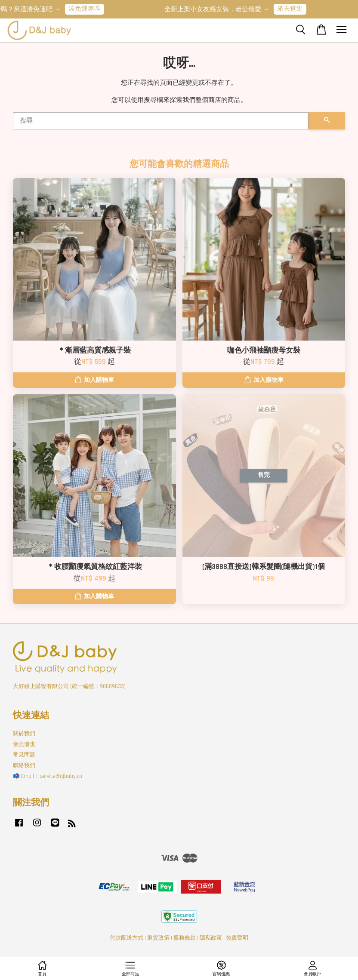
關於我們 (24, 734)
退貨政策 (158, 938)
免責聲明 (237, 938)
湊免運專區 (89, 9)
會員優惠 (24, 744)
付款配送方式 (127, 938)
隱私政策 (211, 938)
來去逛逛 (295, 9)
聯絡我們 (24, 765)
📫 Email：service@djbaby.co (48, 776)
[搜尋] (161, 121)
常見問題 (24, 755)
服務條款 (185, 938)
